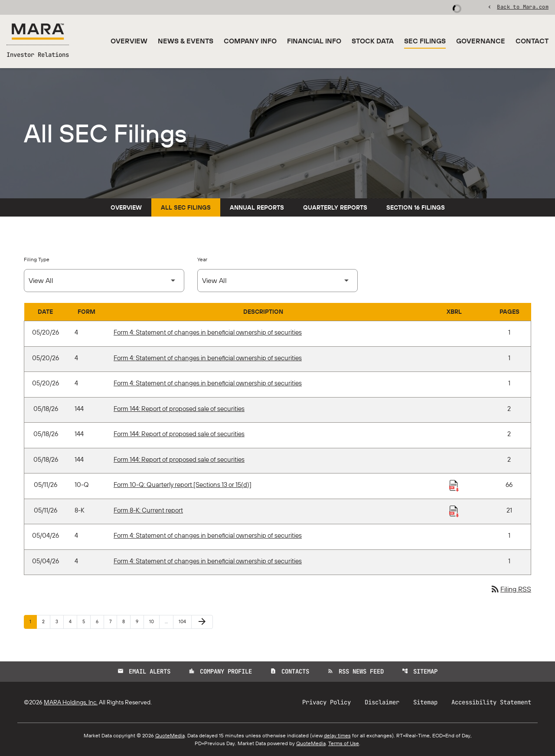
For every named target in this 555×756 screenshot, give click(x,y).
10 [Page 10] (154, 621)
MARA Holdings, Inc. (71, 702)
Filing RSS (511, 589)
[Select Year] (277, 281)
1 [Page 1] (33, 621)
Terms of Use (344, 743)
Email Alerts (144, 671)
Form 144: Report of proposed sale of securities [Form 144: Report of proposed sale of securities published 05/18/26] (179, 409)
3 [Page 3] (59, 621)
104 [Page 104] (184, 621)
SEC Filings (425, 41)
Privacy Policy (326, 702)
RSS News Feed (356, 671)
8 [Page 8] (126, 621)
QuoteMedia (170, 735)
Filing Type (37, 259)
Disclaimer (382, 702)
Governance (481, 41)
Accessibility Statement (491, 702)
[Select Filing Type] (104, 281)
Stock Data (373, 41)
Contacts (290, 671)
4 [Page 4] (73, 621)
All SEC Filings (186, 207)
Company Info (250, 41)
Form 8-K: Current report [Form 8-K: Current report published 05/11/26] (148, 510)
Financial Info (314, 41)
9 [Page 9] (140, 621)
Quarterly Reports (335, 207)
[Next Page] (202, 622)
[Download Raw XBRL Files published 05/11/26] (454, 485)
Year (202, 259)
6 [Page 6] (100, 621)
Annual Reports (257, 207)
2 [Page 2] (46, 621)
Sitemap (420, 671)
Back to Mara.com (523, 7)
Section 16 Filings (416, 207)
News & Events (186, 41)
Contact (532, 41)
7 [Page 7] (113, 621)
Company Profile (220, 671)
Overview (129, 41)
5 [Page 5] (86, 621)
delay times (337, 735)
